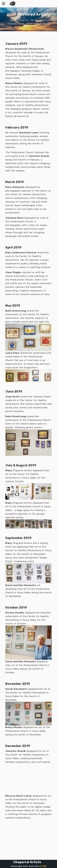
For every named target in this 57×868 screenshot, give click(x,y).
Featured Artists (16, 24)
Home (13, 20)
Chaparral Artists (27, 862)
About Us (23, 20)
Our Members (37, 20)
